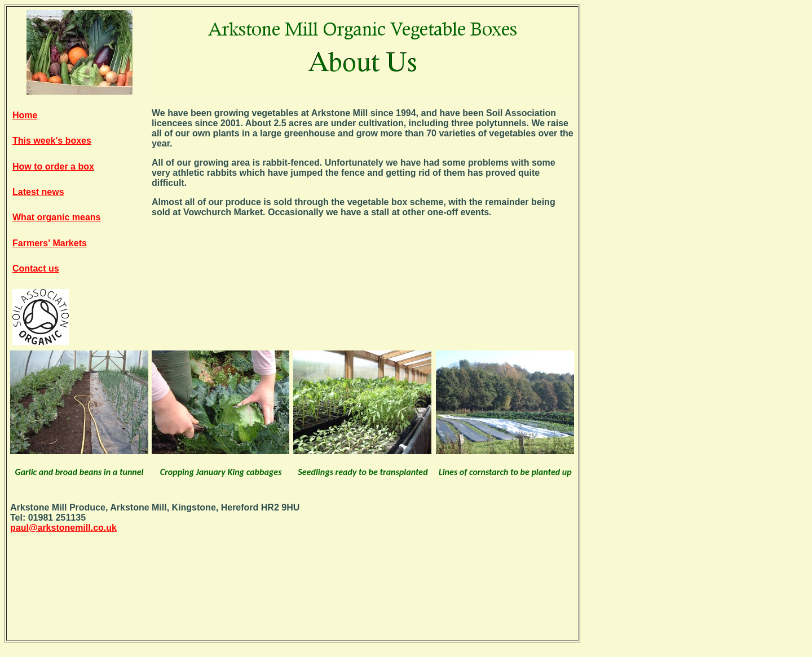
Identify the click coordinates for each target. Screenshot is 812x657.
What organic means (56, 217)
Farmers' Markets (50, 243)
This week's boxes (52, 141)
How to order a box (53, 167)
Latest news (38, 192)
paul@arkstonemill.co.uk (63, 528)
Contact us (36, 268)
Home (25, 115)
